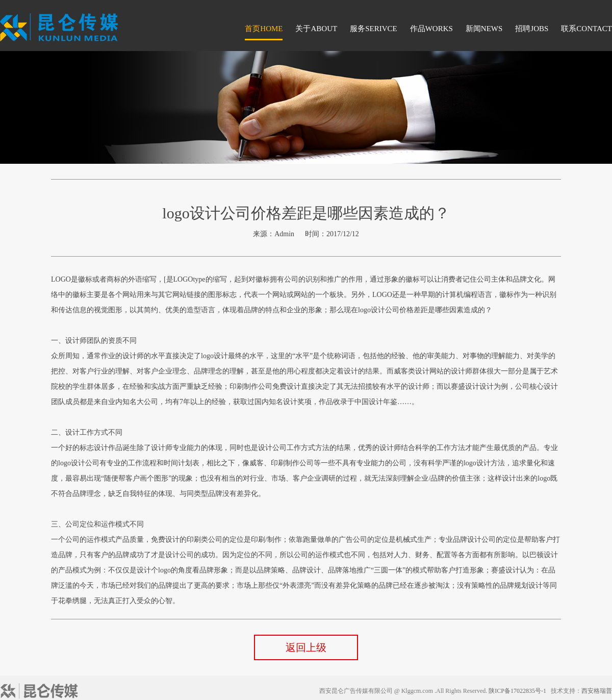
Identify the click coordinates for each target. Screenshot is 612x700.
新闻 (484, 29)
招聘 (532, 29)
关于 (316, 29)
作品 (431, 29)
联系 (586, 29)
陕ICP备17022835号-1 (517, 691)
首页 (264, 29)
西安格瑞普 (597, 691)
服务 (374, 29)
